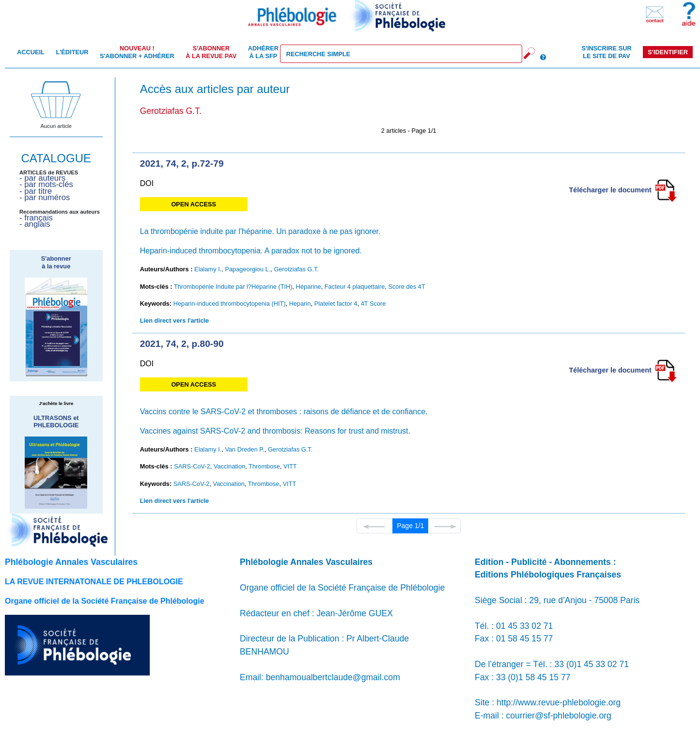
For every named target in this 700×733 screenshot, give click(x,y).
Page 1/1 (410, 526)
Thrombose (264, 466)
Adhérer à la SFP (263, 52)
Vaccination (229, 466)
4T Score (373, 304)
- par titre (36, 191)
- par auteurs (42, 178)
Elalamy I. (208, 269)
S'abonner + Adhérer (137, 52)
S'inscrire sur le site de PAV (606, 52)
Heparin (300, 304)
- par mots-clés (46, 184)
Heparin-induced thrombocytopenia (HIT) (230, 304)
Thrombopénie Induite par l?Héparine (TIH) (233, 287)
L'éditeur (72, 52)
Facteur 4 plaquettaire (355, 287)
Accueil (31, 52)
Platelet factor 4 (336, 304)
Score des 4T (406, 287)
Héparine (309, 287)
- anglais (35, 224)
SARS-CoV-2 (192, 466)
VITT (290, 466)
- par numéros (45, 197)
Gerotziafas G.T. (296, 269)
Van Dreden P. (244, 449)
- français (36, 218)
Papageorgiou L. (248, 269)
